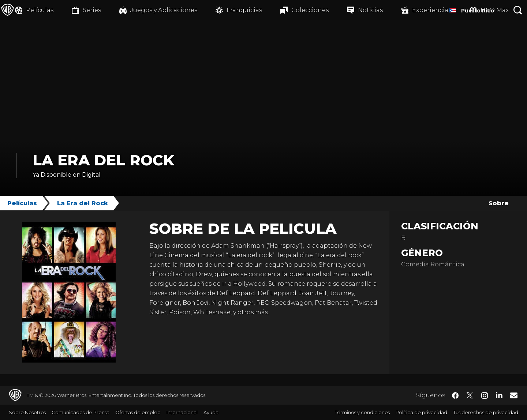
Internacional (182, 412)
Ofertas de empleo (138, 412)
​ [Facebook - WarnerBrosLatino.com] (455, 395)
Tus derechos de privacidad (486, 412)
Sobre (499, 203)
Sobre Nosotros (27, 412)
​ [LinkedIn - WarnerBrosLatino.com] (499, 395)
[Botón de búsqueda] (518, 10)
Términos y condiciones (362, 412)
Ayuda (211, 412)
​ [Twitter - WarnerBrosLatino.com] (470, 395)
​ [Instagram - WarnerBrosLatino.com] (485, 395)
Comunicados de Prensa (81, 412)
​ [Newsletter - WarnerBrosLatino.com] (514, 395)
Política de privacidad (421, 412)
